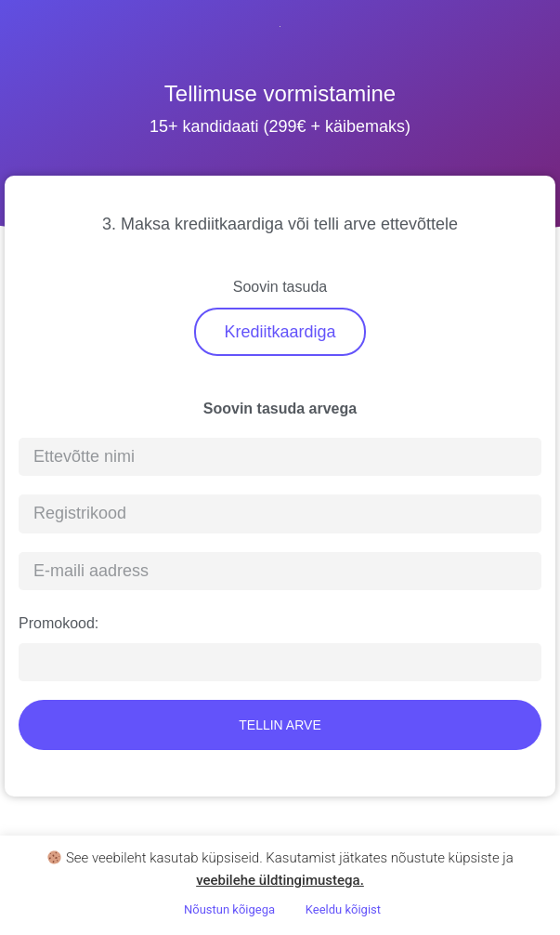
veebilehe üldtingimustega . (280, 880)
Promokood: (59, 623)
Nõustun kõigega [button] (229, 909)
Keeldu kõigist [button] (343, 909)
